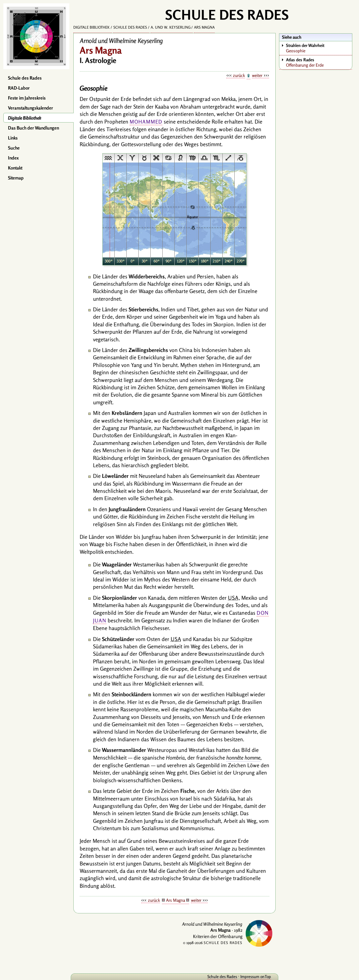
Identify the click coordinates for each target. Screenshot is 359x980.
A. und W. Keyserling (171, 27)
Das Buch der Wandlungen (33, 128)
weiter (257, 75)
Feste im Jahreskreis (27, 98)
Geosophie (319, 48)
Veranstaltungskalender (30, 108)
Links (13, 138)
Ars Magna (204, 27)
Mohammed (146, 122)
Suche (14, 148)
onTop (266, 977)
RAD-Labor (19, 88)
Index (13, 158)
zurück (239, 75)
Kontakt (15, 168)
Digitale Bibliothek (25, 118)
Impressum (250, 977)
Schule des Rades (25, 78)
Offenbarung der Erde (319, 62)
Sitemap (16, 178)
